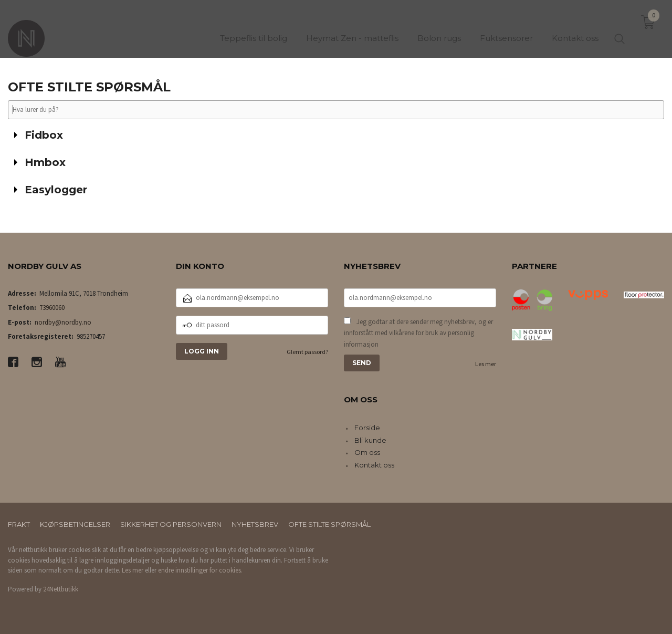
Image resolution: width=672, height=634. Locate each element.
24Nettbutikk (61, 589)
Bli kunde (370, 440)
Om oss (367, 452)
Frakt (19, 524)
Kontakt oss (374, 465)
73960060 (52, 308)
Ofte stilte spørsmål (329, 524)
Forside (367, 428)
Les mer (486, 364)
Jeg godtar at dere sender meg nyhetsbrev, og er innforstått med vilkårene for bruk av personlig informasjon (418, 333)
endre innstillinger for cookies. (200, 570)
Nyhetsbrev (255, 524)
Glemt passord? (307, 352)
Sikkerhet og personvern (171, 524)
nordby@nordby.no (63, 322)
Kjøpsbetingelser (75, 524)
